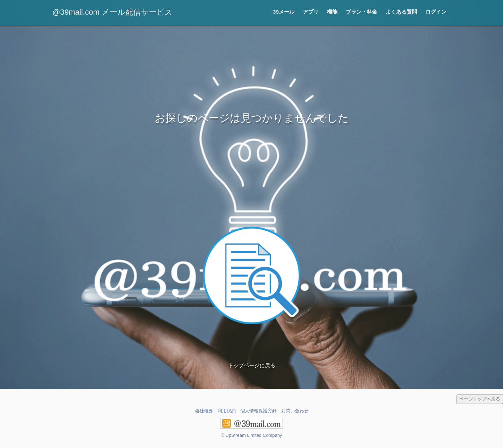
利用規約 (227, 411)
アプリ (311, 12)
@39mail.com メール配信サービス (112, 12)
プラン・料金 (362, 12)
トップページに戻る (252, 365)
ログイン (436, 12)
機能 (332, 12)
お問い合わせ (295, 411)
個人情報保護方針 (258, 411)
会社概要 (204, 411)
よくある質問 (401, 12)
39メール (284, 12)
